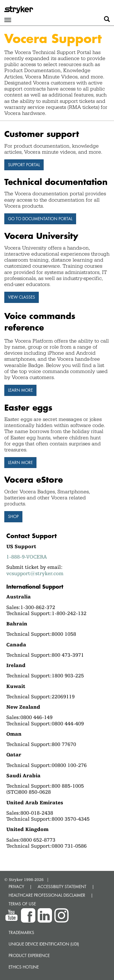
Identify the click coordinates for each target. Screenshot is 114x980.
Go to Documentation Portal (40, 219)
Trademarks (21, 932)
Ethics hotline (24, 967)
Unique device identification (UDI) (44, 944)
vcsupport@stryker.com (35, 573)
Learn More (20, 462)
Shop (13, 516)
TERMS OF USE (22, 904)
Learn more (20, 390)
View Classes (22, 297)
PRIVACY (16, 887)
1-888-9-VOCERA (27, 557)
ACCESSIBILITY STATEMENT (62, 887)
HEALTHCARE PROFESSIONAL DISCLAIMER (47, 895)
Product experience (29, 955)
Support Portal (24, 165)
